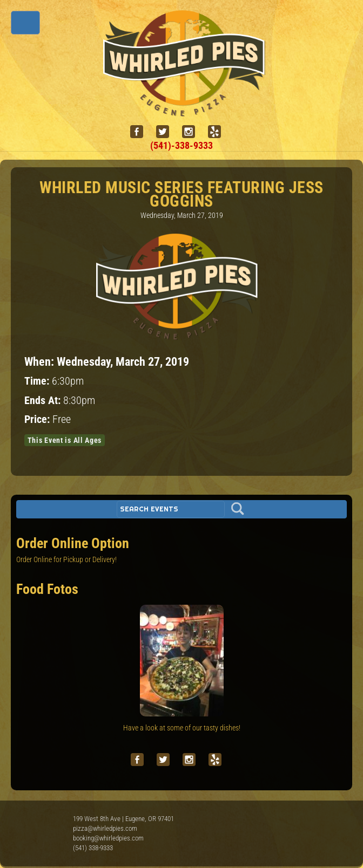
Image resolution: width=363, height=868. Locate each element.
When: (41, 361)
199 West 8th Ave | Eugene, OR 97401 (123, 819)
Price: (38, 419)
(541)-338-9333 (181, 145)
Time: (38, 381)
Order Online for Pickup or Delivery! (66, 559)
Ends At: (44, 401)
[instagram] (193, 132)
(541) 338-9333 (93, 848)
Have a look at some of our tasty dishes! (182, 728)
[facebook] (141, 132)
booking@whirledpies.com (108, 838)
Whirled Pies (41, 830)
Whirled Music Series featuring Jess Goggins (181, 194)
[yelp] (219, 132)
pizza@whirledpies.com (105, 828)
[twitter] (167, 132)
